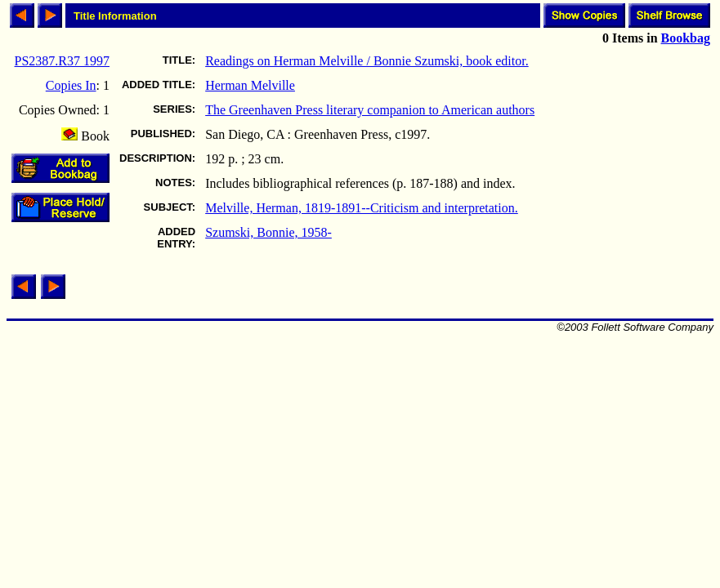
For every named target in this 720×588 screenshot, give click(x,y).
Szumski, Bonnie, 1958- (268, 232)
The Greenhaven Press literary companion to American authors (370, 110)
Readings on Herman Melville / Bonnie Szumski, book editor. (367, 61)
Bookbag (686, 38)
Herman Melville (250, 85)
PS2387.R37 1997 (62, 61)
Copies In (71, 85)
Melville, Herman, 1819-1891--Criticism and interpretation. (362, 208)
